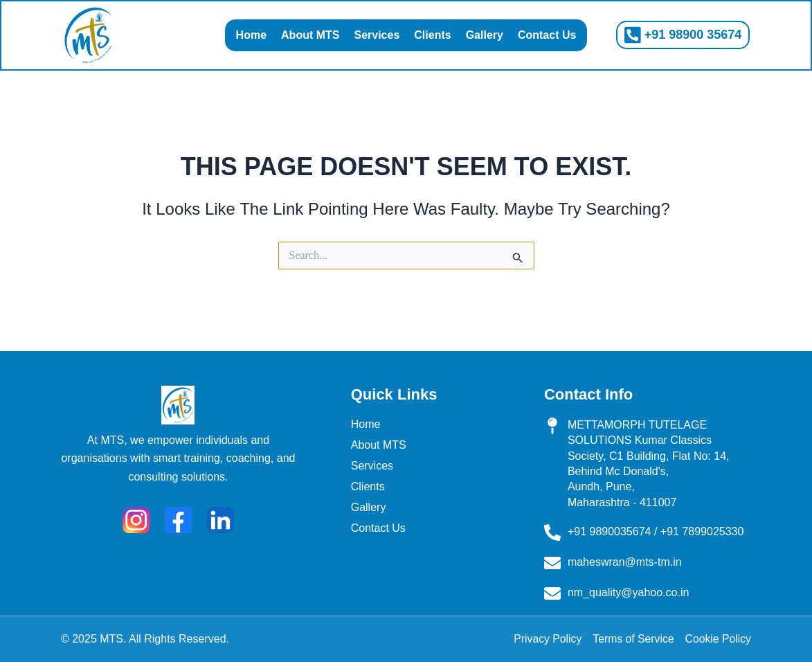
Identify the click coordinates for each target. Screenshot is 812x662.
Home (251, 35)
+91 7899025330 (702, 531)
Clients (432, 35)
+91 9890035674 (610, 531)
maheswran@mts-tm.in (625, 562)
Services (377, 35)
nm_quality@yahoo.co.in (628, 592)
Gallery (485, 35)
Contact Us (547, 35)
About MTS (310, 35)
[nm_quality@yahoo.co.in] (552, 593)
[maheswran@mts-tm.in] (552, 563)
